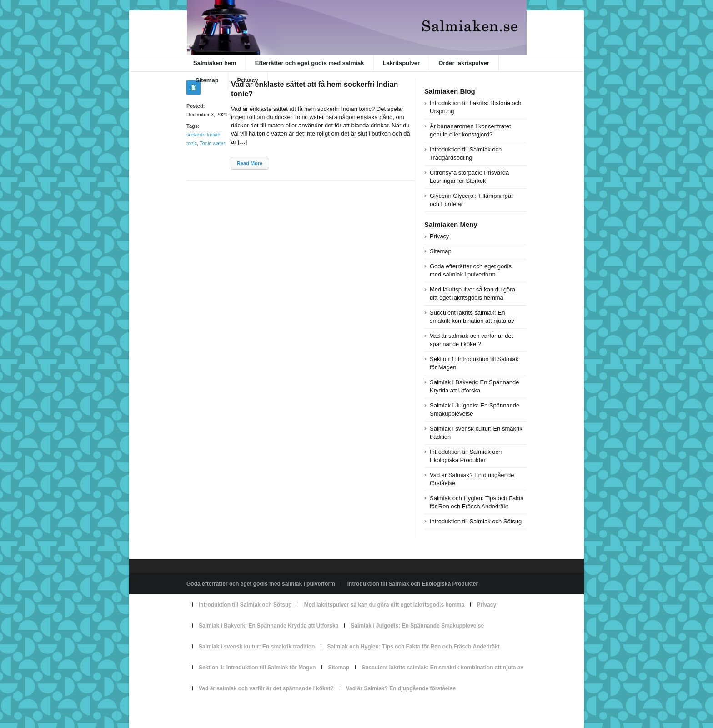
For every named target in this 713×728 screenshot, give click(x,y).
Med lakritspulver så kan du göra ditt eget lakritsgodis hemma (384, 605)
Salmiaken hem (215, 63)
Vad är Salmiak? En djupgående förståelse (401, 688)
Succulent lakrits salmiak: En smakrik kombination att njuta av (442, 668)
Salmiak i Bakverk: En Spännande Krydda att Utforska (269, 626)
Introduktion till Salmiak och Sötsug (476, 521)
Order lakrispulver (464, 63)
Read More (250, 163)
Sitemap (207, 80)
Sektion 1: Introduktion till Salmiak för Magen (257, 668)
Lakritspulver (402, 63)
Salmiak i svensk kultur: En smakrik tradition (257, 647)
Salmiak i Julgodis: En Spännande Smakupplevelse (417, 626)
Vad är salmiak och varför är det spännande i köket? (266, 688)
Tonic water (212, 143)
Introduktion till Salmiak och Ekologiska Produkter (413, 584)
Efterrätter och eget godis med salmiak (310, 63)
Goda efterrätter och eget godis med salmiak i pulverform (261, 584)
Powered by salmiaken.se (218, 709)
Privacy (248, 80)
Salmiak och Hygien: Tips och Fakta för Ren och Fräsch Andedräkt (413, 647)
